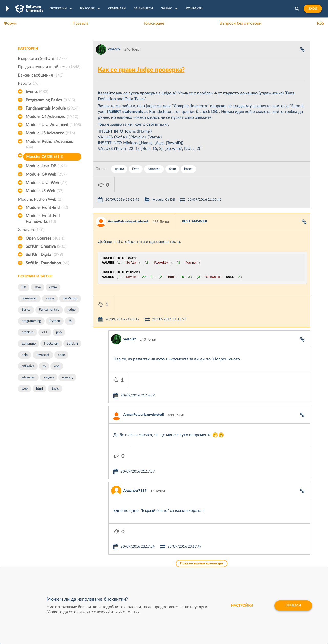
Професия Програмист (37, 559)
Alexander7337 (135, 429)
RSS (321, 23)
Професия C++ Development (94, 547)
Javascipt (43, 355)
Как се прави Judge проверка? (141, 70)
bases (188, 169)
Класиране (154, 23)
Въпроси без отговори (240, 23)
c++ (45, 332)
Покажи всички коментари (202, 487)
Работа (29, 83)
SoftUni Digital (44, 255)
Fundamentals (49, 310)
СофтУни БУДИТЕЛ (148, 559)
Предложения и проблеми (49, 67)
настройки (242, 606)
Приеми (293, 606)
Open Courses (45, 238)
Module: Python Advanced (49, 145)
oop (57, 366)
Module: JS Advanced (50, 133)
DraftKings (201, 559)
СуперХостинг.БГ (207, 543)
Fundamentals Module (52, 108)
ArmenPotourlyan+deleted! (128, 206)
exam (53, 287)
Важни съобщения (41, 75)
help (25, 355)
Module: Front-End (47, 208)
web (25, 389)
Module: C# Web (46, 174)
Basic (55, 389)
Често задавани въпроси (38, 535)
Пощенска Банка (207, 567)
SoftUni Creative (46, 246)
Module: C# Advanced (52, 117)
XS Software (203, 535)
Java (38, 287)
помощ (67, 377)
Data (136, 169)
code (61, 355)
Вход (313, 9)
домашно (29, 344)
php (59, 332)
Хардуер (31, 230)
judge (72, 310)
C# (24, 287)
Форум (10, 23)
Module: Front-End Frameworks (43, 219)
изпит (50, 299)
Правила (80, 23)
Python (55, 321)
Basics (26, 310)
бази (172, 169)
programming (31, 321)
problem (28, 332)
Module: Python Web (40, 199)
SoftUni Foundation (47, 263)
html (39, 389)
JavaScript (70, 299)
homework (29, 299)
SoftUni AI (140, 551)
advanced (28, 377)
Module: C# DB (45, 157)
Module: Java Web (46, 183)
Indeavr (199, 551)
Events (37, 92)
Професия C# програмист (39, 567)
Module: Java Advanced (53, 125)
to (44, 366)
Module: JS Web (44, 191)
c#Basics (28, 366)
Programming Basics (50, 100)
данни (119, 169)
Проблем (51, 344)
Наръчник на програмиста (40, 551)
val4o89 (114, 49)
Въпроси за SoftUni (42, 59)
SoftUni (72, 344)
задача (49, 377)
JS (70, 321)
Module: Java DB (46, 166)
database (154, 169)
